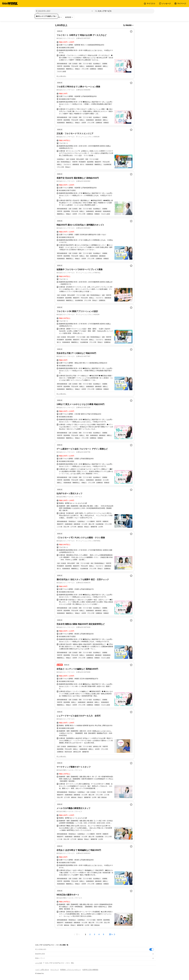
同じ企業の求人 (61, 76)
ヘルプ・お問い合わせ (42, 970)
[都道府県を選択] (64, 11)
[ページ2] (90, 934)
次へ (111, 934)
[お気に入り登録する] (131, 31)
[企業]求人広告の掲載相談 (90, 970)
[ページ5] (104, 934)
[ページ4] (99, 934)
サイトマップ (55, 970)
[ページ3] (94, 934)
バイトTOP (39, 963)
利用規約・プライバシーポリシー (71, 970)
